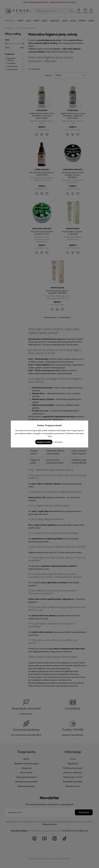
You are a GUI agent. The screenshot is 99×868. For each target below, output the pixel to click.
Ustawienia (58, 442)
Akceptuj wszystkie (44, 442)
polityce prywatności (56, 433)
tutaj (50, 436)
